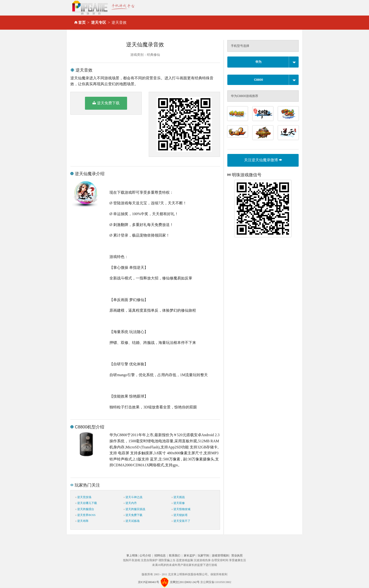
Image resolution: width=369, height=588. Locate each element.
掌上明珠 (132, 556)
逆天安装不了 (181, 521)
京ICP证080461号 (149, 582)
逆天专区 (99, 22)
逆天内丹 (130, 503)
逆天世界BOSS (85, 515)
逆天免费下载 (106, 103)
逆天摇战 (178, 497)
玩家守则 (203, 556)
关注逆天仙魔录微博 (263, 160)
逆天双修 (178, 503)
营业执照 (237, 556)
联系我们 (175, 556)
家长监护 (189, 556)
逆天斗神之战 (133, 497)
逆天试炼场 (132, 521)
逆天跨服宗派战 (134, 509)
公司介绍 (145, 556)
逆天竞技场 (83, 497)
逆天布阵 (82, 521)
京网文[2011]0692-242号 (185, 582)
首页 (82, 22)
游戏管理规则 (220, 556)
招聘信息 (160, 556)
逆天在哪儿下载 (86, 503)
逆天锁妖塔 (180, 515)
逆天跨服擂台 (85, 509)
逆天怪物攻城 (181, 509)
